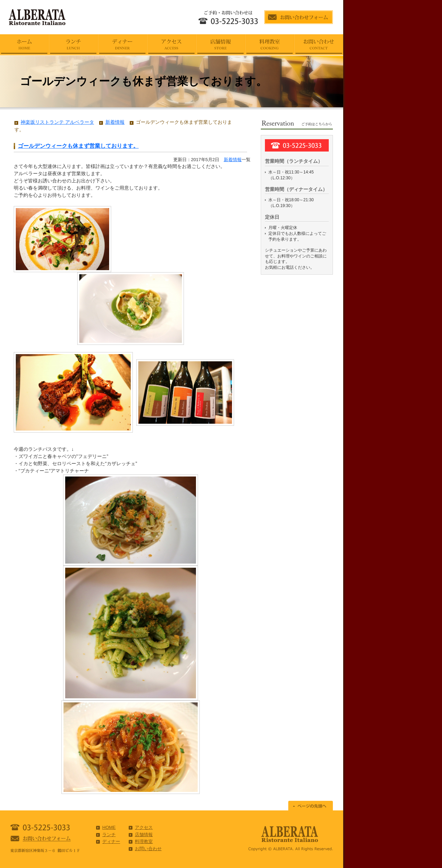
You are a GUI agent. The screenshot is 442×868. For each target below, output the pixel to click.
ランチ (109, 835)
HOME (109, 827)
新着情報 (233, 160)
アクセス (144, 827)
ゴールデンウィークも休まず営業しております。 (78, 146)
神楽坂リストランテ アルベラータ (57, 122)
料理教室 (144, 841)
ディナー (111, 841)
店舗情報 (144, 835)
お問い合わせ (148, 849)
